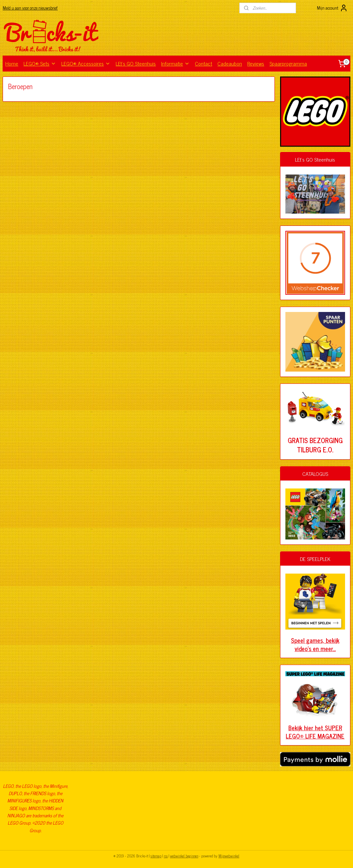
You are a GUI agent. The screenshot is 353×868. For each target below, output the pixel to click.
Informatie (175, 63)
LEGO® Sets (40, 63)
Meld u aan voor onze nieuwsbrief (30, 8)
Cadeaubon (230, 63)
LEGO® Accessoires (86, 63)
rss (166, 856)
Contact (204, 63)
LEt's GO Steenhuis (136, 63)
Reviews (256, 63)
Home (12, 63)
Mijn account (332, 8)
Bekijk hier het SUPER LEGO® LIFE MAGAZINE (315, 732)
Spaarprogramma (288, 63)
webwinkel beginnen (184, 856)
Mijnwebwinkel (229, 856)
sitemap (156, 856)
